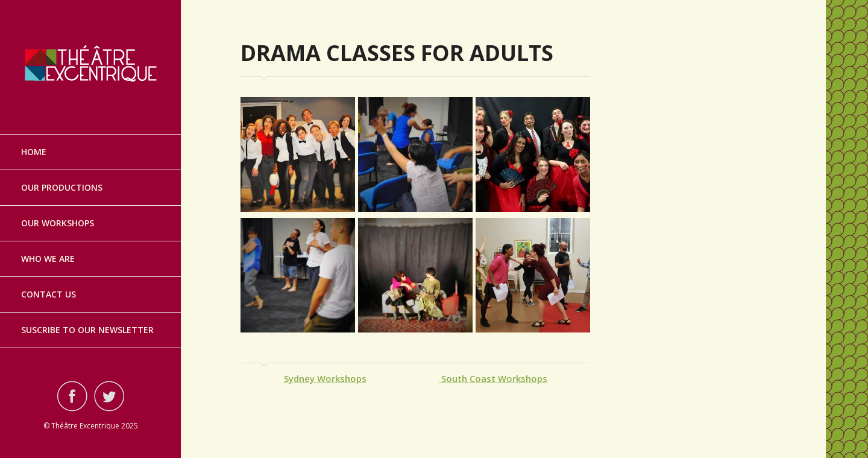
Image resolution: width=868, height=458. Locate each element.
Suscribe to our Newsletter (87, 330)
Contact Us (49, 294)
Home (34, 152)
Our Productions (62, 187)
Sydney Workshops (325, 378)
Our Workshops (58, 223)
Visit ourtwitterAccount (109, 396)
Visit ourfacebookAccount (72, 396)
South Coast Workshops (493, 378)
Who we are (48, 259)
